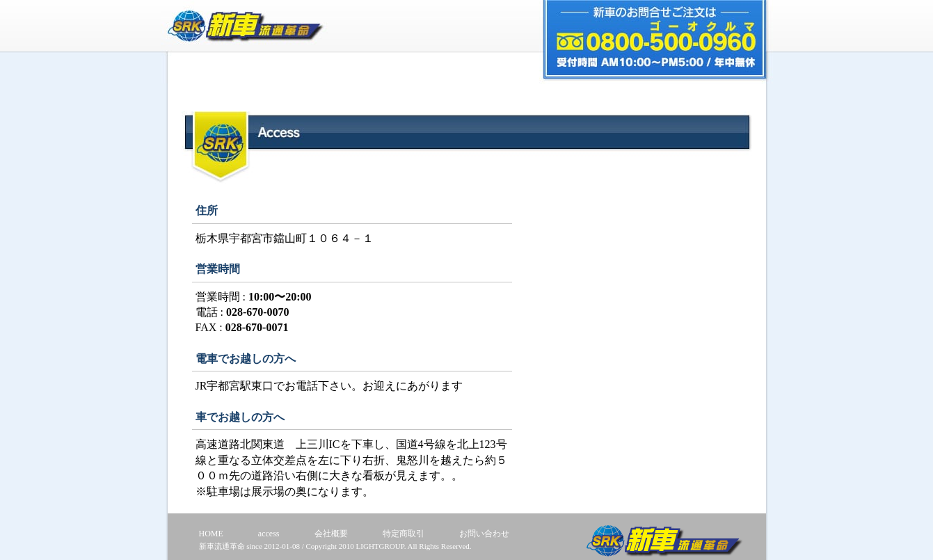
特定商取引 (404, 534)
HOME (211, 534)
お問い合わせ (484, 534)
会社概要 (331, 534)
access (269, 534)
